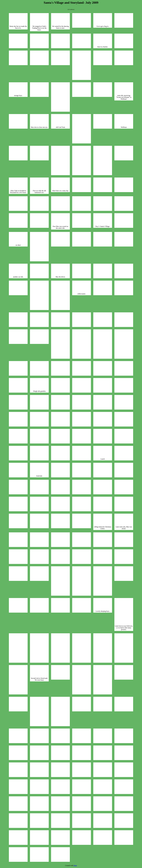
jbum (75, 865)
